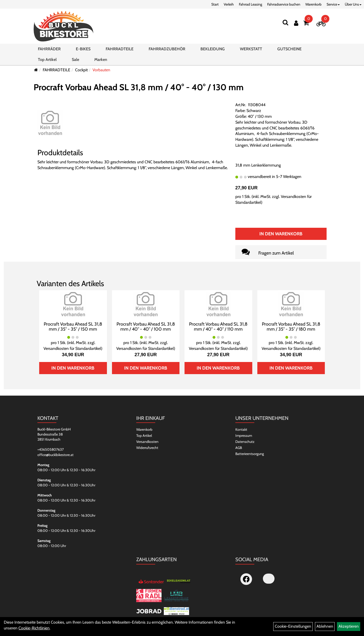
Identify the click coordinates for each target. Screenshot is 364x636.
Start (215, 4)
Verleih (229, 4)
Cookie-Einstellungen (293, 626)
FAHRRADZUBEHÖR (167, 49)
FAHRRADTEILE (120, 49)
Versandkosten (147, 442)
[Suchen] (285, 22)
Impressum (244, 436)
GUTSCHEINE (289, 49)
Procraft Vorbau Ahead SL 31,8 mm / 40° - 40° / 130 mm (139, 87)
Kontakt (241, 429)
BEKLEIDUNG (213, 49)
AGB (239, 448)
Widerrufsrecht (147, 448)
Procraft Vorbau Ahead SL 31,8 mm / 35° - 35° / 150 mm (73, 327)
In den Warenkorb (281, 234)
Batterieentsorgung (250, 454)
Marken (101, 60)
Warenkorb (313, 4)
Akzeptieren (349, 626)
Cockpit (81, 70)
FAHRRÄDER (49, 49)
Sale (75, 60)
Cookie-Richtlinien (34, 628)
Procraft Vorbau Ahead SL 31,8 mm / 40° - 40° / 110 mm (218, 327)
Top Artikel (47, 60)
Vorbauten (101, 70)
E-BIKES (83, 49)
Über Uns (353, 4)
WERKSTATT (251, 49)
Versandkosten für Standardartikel (72, 348)
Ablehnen (325, 626)
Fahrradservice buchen (284, 4)
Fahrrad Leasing (251, 4)
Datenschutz (245, 442)
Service (333, 4)
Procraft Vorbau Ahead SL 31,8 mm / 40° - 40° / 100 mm (146, 327)
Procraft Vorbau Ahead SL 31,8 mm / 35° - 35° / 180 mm (291, 327)
